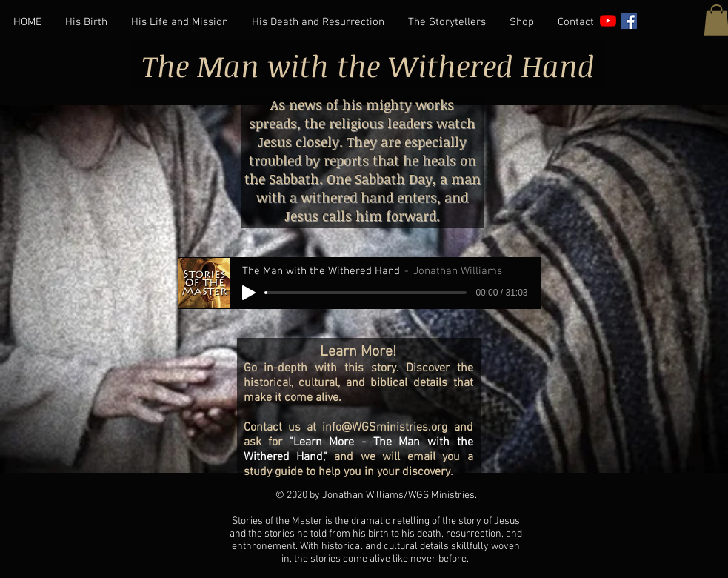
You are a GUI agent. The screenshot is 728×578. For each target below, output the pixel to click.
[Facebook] (629, 21)
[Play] (249, 293)
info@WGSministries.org (385, 428)
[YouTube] (608, 21)
